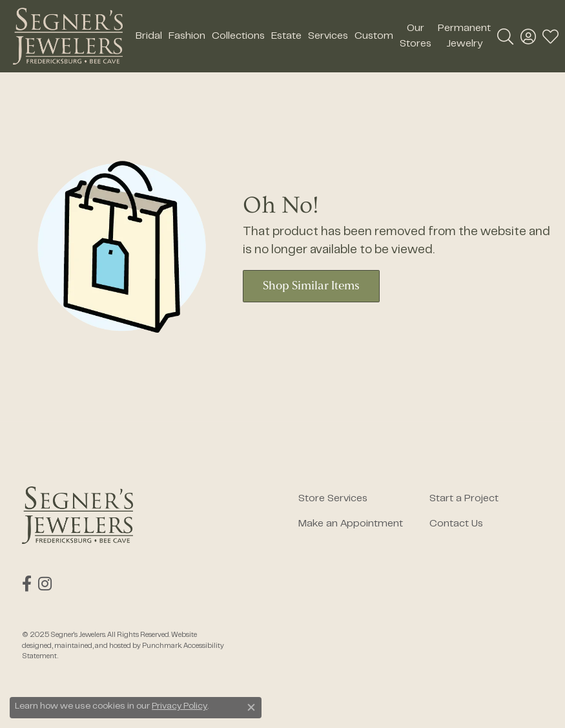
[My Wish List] (550, 36)
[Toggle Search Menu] (505, 36)
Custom (374, 36)
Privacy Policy (180, 707)
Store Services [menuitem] (333, 499)
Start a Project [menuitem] (464, 499)
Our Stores (416, 36)
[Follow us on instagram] (45, 584)
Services (328, 36)
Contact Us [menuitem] (456, 524)
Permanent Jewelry (464, 36)
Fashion (187, 36)
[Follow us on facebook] (27, 584)
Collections (238, 36)
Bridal (149, 36)
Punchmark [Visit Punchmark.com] (162, 646)
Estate (286, 36)
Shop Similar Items (311, 286)
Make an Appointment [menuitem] (351, 524)
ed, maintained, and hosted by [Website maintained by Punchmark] (93, 646)
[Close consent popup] (251, 707)
